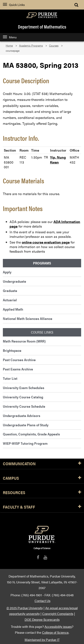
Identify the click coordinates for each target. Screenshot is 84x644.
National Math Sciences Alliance (28, 318)
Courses (54, 45)
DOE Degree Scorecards (42, 619)
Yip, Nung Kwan (58, 160)
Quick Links (14, 5)
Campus (42, 478)
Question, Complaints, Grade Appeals (31, 434)
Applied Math (13, 309)
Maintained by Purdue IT (42, 640)
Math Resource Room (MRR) (24, 341)
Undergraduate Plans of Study (26, 425)
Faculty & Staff (42, 507)
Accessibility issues (58, 626)
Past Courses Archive (19, 360)
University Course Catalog (23, 397)
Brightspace (12, 350)
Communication (42, 464)
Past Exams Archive (18, 369)
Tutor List (10, 378)
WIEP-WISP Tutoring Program (25, 443)
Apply (7, 272)
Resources (42, 493)
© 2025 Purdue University (25, 608)
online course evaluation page (46, 242)
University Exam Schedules (24, 388)
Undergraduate (15, 281)
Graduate (10, 291)
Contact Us (42, 601)
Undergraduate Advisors (22, 416)
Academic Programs (31, 45)
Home (9, 45)
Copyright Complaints (58, 614)
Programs (42, 263)
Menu (10, 37)
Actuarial (10, 300)
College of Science (55, 632)
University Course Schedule (24, 406)
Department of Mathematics (42, 27)
